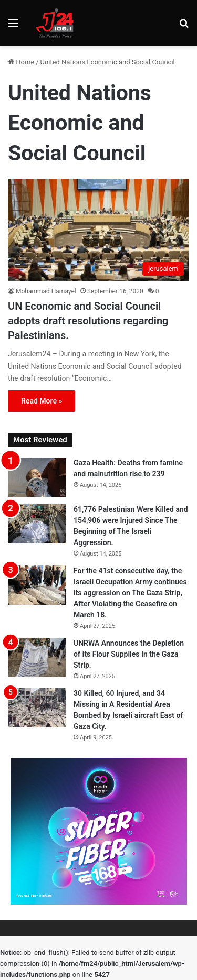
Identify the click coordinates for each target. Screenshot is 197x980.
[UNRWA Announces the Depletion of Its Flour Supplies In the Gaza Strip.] (37, 657)
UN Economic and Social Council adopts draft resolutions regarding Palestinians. (88, 321)
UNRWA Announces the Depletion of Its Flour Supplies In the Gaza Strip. (129, 654)
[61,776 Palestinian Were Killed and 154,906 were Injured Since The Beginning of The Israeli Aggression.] (37, 524)
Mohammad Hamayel (46, 291)
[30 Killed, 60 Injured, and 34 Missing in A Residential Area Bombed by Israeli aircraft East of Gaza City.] (37, 708)
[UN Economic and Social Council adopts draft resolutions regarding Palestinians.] (98, 230)
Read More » (42, 401)
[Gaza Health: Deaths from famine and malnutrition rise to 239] (37, 477)
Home (21, 62)
